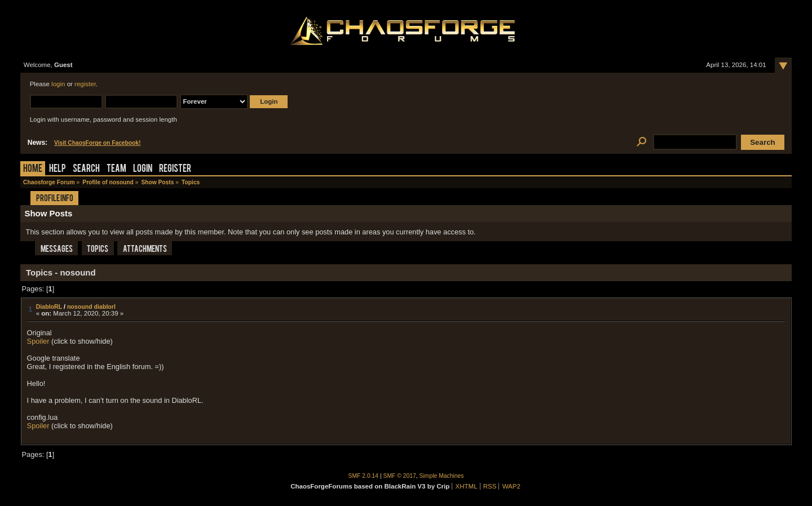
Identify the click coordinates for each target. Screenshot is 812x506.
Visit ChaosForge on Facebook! (97, 143)
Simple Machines (442, 476)
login (58, 84)
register (85, 84)
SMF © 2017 (400, 476)
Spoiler (38, 341)
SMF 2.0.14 (364, 476)
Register (175, 169)
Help (58, 169)
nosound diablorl (91, 307)
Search (86, 169)
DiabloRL (49, 307)
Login (143, 169)
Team (116, 169)
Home (33, 169)
